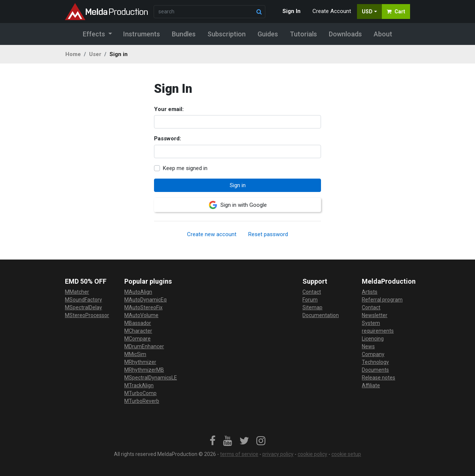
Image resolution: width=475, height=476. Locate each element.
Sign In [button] (291, 11)
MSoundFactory (83, 300)
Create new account (212, 234)
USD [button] (367, 12)
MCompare (137, 339)
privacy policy (278, 454)
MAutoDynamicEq (145, 300)
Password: (168, 138)
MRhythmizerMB (144, 370)
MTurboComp (140, 393)
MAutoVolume (141, 315)
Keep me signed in (185, 168)
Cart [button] (396, 12)
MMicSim (135, 354)
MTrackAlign (139, 385)
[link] (213, 441)
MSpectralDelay (83, 307)
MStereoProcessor (87, 315)
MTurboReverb (142, 401)
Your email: (169, 109)
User (95, 54)
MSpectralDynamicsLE (151, 378)
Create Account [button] (332, 11)
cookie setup (346, 454)
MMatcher (77, 292)
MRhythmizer (140, 362)
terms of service (239, 454)
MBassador (138, 323)
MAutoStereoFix (143, 307)
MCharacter (138, 331)
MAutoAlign (138, 292)
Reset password (268, 234)
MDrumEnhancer (144, 346)
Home (73, 54)
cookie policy (312, 454)
